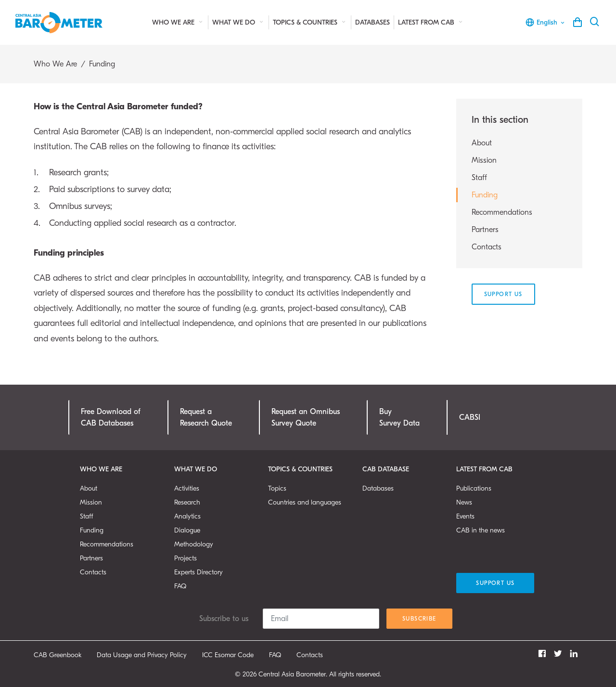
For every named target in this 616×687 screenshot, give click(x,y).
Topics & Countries (310, 22)
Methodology (194, 544)
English (545, 22)
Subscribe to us (224, 619)
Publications (474, 488)
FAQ (180, 586)
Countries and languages (305, 502)
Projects (186, 558)
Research (187, 502)
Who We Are (178, 22)
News (464, 502)
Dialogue (187, 530)
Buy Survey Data (399, 417)
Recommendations (502, 212)
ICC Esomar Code (228, 655)
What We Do (238, 22)
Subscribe (419, 619)
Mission (484, 160)
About (482, 143)
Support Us (503, 294)
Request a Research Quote (206, 417)
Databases (372, 22)
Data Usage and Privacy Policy (142, 655)
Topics (277, 488)
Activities (187, 488)
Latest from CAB (431, 22)
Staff (479, 178)
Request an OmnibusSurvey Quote (306, 417)
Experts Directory (199, 572)
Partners (485, 230)
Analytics (187, 516)
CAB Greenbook (58, 655)
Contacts (487, 247)
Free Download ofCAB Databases (111, 417)
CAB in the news (481, 530)
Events (465, 516)
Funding (485, 195)
